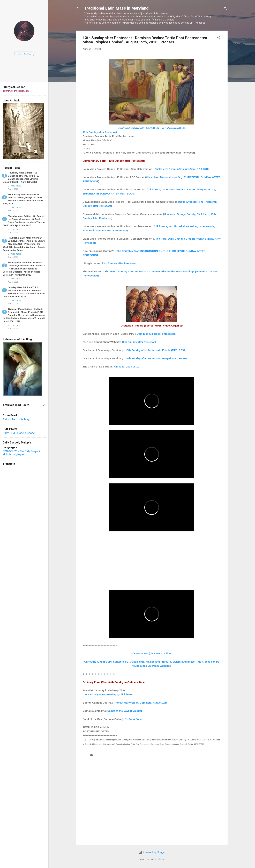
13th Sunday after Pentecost (100, 132)
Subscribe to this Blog (16, 419)
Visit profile (24, 54)
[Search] (226, 9)
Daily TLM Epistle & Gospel (19, 433)
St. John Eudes (134, 719)
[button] (219, 38)
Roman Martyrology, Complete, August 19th (141, 703)
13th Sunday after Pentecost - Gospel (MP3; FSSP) (156, 358)
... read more (15, 186)
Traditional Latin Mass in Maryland (116, 8)
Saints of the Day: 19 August (125, 711)
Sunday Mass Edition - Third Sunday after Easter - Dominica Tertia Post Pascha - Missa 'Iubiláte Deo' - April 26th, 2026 (24, 292)
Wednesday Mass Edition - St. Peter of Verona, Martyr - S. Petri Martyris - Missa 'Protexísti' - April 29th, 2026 (23, 199)
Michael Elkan (159, 859)
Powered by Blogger (152, 852)
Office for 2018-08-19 (127, 367)
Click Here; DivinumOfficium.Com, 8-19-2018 (182, 169)
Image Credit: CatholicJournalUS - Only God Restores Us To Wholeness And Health (152, 128)
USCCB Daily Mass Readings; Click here (107, 694)
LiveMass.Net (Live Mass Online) (152, 653)
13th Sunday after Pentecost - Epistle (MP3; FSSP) (156, 350)
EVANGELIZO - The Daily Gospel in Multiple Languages (22, 453)
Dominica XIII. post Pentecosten (156, 334)
